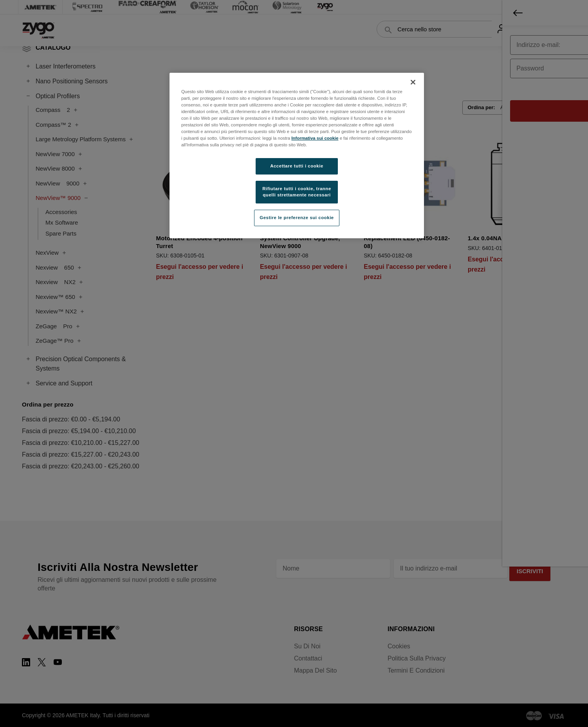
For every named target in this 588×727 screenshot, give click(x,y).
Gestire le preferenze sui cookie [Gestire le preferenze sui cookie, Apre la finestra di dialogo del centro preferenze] (297, 218)
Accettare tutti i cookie (297, 166)
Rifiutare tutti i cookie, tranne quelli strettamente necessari (297, 192)
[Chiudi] (413, 82)
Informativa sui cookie (315, 138)
